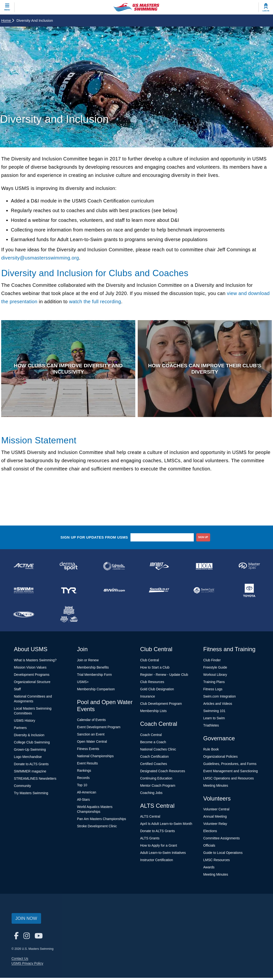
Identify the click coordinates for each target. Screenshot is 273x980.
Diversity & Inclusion (29, 737)
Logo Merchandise (28, 759)
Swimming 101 (214, 713)
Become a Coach (153, 744)
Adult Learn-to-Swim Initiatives (163, 855)
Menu (7, 10)
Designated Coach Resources (163, 773)
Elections (210, 833)
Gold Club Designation (157, 691)
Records (83, 780)
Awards (209, 870)
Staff (18, 691)
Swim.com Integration (219, 699)
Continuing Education (156, 780)
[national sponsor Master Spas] (249, 568)
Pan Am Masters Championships (102, 821)
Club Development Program (161, 706)
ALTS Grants (150, 841)
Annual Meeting (215, 819)
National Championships (95, 758)
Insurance (147, 699)
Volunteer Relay (215, 826)
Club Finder (212, 662)
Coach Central (151, 737)
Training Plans (214, 684)
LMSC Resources (216, 862)
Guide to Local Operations (223, 855)
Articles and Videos (218, 706)
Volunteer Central (216, 812)
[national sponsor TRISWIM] (24, 617)
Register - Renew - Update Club (164, 677)
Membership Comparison (96, 691)
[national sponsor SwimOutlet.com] (159, 592)
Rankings (84, 773)
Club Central (150, 662)
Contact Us (20, 961)
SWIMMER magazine (30, 773)
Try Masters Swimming (31, 795)
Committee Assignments (221, 841)
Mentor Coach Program (158, 788)
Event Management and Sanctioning (230, 773)
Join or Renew (88, 662)
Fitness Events (88, 751)
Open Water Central (92, 744)
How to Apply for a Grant (159, 848)
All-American (87, 795)
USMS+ (83, 684)
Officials (209, 848)
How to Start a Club (155, 670)
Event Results (87, 766)
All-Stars (83, 802)
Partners (20, 730)
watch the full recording (95, 302)
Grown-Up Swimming (30, 752)
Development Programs (32, 677)
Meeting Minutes (216, 788)
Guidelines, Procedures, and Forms (230, 766)
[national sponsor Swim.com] (114, 592)
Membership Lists (153, 713)
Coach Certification (154, 759)
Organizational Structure (32, 684)
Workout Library (215, 677)
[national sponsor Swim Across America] (24, 592)
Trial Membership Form (94, 677)
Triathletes (211, 728)
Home (8, 20)
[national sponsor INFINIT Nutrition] (159, 568)
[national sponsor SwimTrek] (204, 592)
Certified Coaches (154, 766)
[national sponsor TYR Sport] (69, 592)
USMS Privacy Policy (27, 966)
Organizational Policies (220, 759)
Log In (266, 11)
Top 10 (82, 787)
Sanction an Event (91, 737)
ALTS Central (150, 819)
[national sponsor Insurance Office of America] (204, 568)
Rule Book (211, 751)
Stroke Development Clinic (97, 829)
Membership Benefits (93, 670)
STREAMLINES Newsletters (35, 781)
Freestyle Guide (215, 670)
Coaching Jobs (151, 795)
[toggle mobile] (7, 7)
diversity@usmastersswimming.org (40, 258)
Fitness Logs (213, 691)
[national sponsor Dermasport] (69, 568)
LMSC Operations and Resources (228, 780)
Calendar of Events (91, 722)
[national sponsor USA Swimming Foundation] (69, 617)
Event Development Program (99, 729)
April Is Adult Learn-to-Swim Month (166, 826)
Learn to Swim (214, 720)
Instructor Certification (157, 862)
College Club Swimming (32, 744)
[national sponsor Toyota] (249, 592)
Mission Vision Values (30, 670)
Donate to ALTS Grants (31, 766)
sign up (203, 539)
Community (23, 788)
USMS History (25, 723)
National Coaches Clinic (158, 751)
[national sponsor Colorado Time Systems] (114, 568)
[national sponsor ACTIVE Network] (24, 568)
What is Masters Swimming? (35, 662)
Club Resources (152, 684)
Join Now (26, 921)
